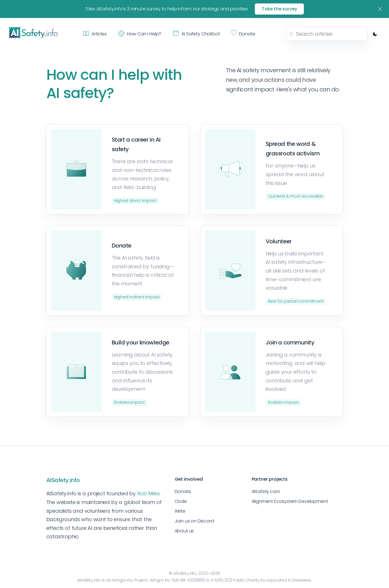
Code (181, 501)
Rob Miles (148, 493)
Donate (183, 491)
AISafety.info (63, 480)
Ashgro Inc (123, 580)
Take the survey (279, 9)
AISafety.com (266, 491)
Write (180, 511)
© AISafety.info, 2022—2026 (194, 573)
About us (184, 531)
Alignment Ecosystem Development (290, 501)
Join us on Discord (194, 521)
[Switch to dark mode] (375, 34)
